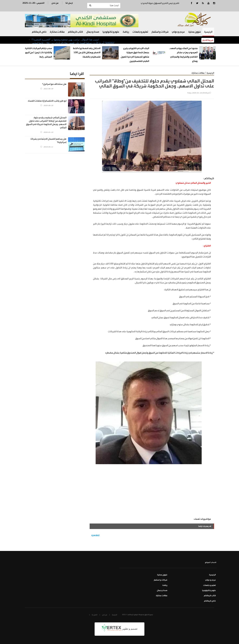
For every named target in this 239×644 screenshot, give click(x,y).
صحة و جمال (93, 32)
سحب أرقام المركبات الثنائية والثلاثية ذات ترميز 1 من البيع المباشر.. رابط (38, 53)
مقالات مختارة (57, 32)
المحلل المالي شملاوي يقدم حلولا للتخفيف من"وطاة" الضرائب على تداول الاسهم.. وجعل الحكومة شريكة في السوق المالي (46, 123)
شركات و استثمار (160, 32)
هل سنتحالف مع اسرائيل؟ (54, 84)
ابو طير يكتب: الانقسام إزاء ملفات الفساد (47, 101)
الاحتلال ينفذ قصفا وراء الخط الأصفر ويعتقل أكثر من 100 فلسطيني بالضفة (87, 53)
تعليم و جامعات (140, 32)
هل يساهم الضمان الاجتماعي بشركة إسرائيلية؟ (48, 141)
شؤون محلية (194, 32)
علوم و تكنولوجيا (111, 32)
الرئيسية (208, 32)
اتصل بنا (95, 615)
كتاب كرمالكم (75, 32)
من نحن (55, 3)
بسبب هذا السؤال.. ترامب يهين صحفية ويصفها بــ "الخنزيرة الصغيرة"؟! (65, 40)
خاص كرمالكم (39, 32)
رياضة (126, 32)
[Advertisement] (152, 492)
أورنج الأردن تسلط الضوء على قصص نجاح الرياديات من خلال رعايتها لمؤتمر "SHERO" (73, 43)
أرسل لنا (69, 3)
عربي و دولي (178, 32)
